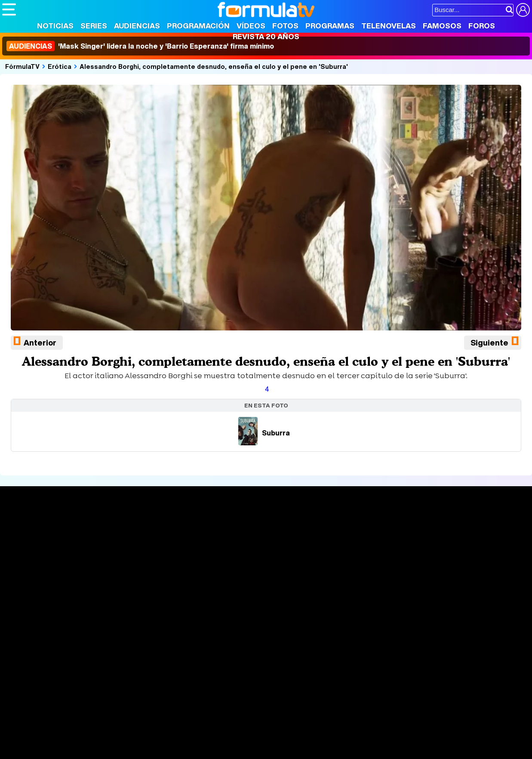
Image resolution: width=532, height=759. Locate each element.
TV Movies (127, 555)
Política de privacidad (122, 640)
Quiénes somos (26, 640)
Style (82, 713)
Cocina (200, 701)
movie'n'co (224, 690)
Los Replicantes (71, 678)
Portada (23, 527)
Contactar (328, 640)
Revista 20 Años (266, 36)
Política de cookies (185, 640)
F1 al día (138, 713)
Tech (114, 713)
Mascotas (285, 701)
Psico (258, 701)
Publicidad (293, 640)
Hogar (236, 701)
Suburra (264, 433)
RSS (354, 640)
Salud (177, 701)
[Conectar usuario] (523, 10)
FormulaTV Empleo (90, 690)
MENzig (59, 713)
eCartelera (139, 690)
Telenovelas (389, 26)
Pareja (128, 701)
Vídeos (251, 26)
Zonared (219, 713)
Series (94, 26)
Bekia (57, 701)
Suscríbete (444, 559)
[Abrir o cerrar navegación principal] (9, 9)
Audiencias (137, 26)
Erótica (60, 66)
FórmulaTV (22, 66)
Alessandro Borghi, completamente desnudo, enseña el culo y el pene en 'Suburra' (214, 66)
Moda (78, 701)
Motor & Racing (178, 713)
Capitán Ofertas (65, 724)
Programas (330, 26)
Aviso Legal (71, 640)
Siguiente (489, 342)
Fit (219, 701)
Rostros (438, 527)
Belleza (103, 701)
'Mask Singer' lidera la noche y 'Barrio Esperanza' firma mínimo (140, 46)
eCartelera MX (182, 690)
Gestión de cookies (245, 640)
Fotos (285, 26)
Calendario (127, 537)
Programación (198, 26)
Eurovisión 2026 (344, 553)
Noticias (55, 26)
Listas (120, 546)
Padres (153, 701)
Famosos (442, 26)
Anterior (40, 342)
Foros (482, 26)
